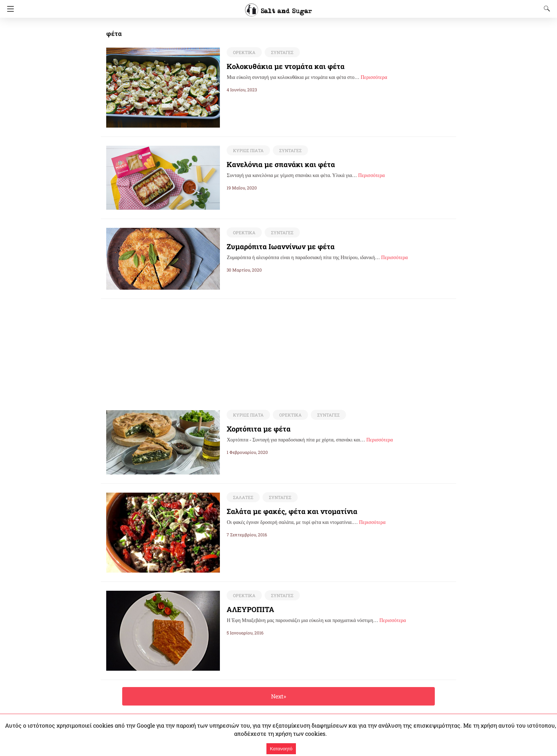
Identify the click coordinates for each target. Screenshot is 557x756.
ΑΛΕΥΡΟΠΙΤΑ (250, 610)
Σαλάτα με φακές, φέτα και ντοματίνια (285, 511)
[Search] (545, 9)
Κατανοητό (281, 749)
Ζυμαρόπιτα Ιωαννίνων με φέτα (275, 246)
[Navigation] (9, 9)
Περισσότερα (374, 77)
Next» (278, 696)
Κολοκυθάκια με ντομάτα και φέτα (279, 66)
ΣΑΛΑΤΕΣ (242, 498)
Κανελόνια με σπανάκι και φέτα (275, 164)
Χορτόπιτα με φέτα (256, 429)
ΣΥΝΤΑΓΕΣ (281, 52)
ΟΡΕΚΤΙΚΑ (244, 52)
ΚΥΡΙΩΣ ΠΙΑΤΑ (248, 150)
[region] (278, 349)
